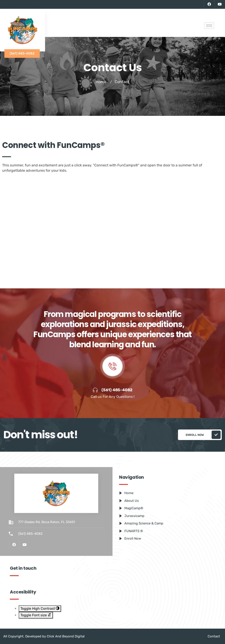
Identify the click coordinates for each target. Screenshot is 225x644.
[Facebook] (209, 4)
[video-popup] (112, 366)
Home (101, 82)
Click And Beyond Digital (66, 636)
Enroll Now (203, 435)
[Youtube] (220, 4)
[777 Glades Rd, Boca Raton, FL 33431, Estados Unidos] (112, 227)
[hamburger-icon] (209, 26)
